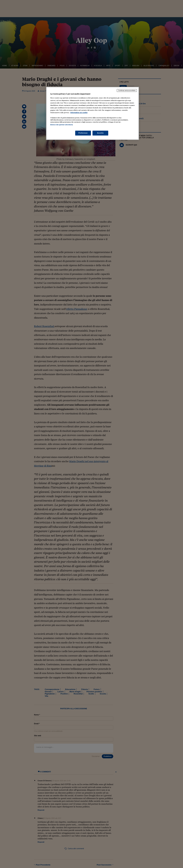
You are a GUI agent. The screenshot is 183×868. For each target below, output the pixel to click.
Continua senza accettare (127, 90)
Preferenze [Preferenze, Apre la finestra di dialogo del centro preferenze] (83, 133)
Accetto (100, 133)
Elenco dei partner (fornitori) (62, 125)
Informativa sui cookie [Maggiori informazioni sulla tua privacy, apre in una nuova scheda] (79, 113)
